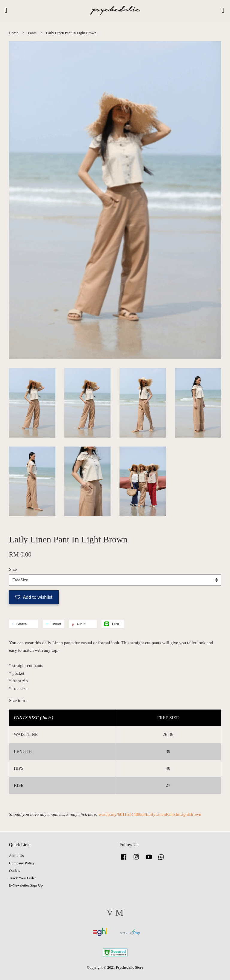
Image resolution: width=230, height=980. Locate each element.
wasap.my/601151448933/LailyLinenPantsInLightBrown (150, 814)
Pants (32, 33)
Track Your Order (22, 878)
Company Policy (22, 863)
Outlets (15, 871)
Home (14, 33)
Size (13, 569)
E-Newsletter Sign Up (26, 885)
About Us (16, 856)
